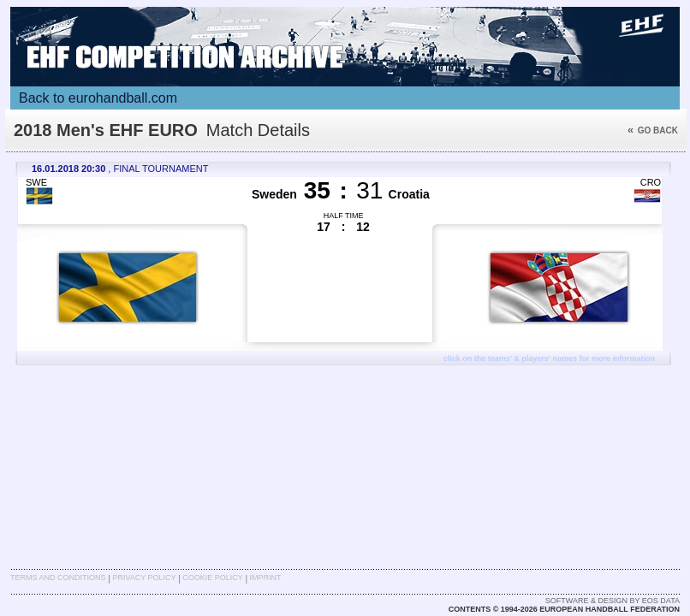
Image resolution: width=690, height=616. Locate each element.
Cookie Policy (212, 577)
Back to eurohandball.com (98, 98)
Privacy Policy (144, 577)
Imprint (266, 577)
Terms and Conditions (58, 577)
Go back (653, 130)
